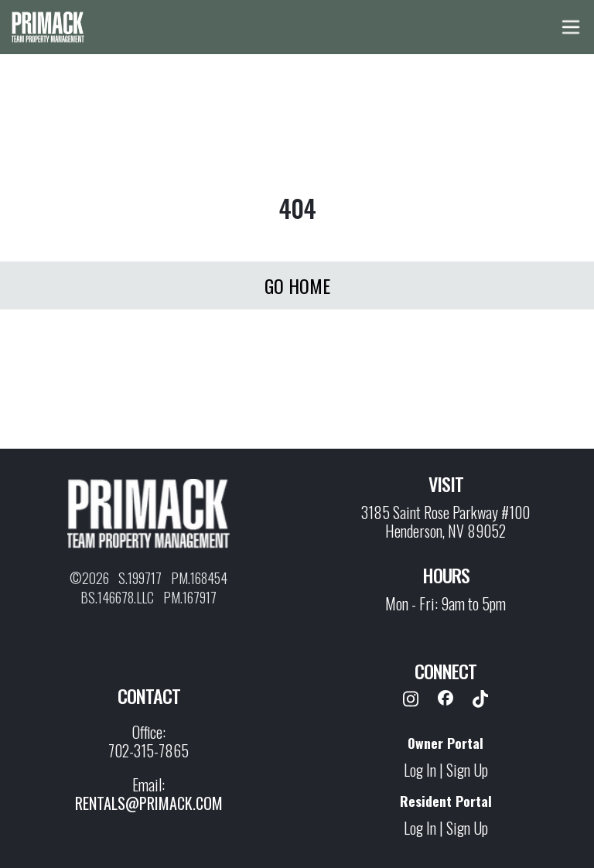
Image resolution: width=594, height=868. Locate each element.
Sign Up (467, 770)
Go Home (297, 285)
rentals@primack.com (149, 803)
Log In (420, 770)
